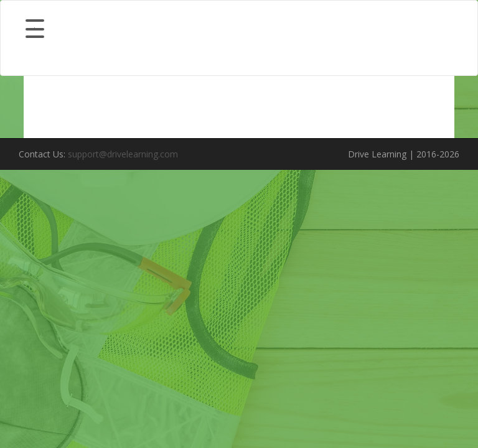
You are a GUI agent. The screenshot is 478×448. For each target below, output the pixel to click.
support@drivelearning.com (123, 154)
